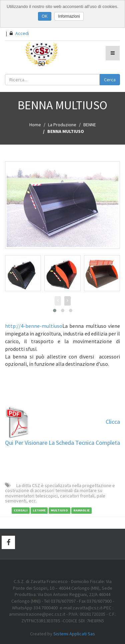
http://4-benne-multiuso (34, 326)
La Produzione (62, 125)
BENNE (90, 125)
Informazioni (69, 16)
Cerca (110, 80)
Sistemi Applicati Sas (74, 634)
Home (35, 125)
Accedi (19, 33)
